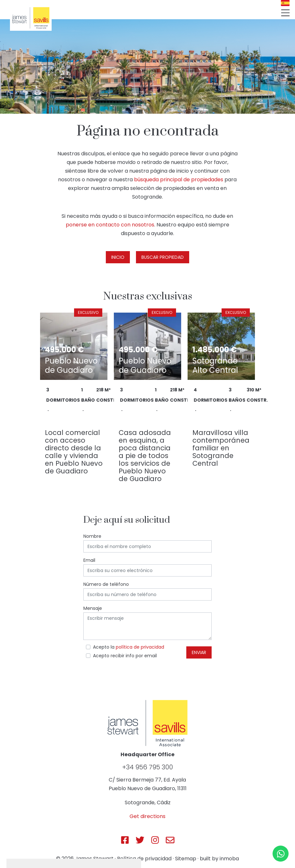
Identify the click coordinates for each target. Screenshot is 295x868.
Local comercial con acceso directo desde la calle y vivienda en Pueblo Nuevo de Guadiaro (74, 452)
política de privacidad (140, 647)
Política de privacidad (144, 859)
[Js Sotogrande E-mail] (170, 840)
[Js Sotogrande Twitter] (140, 840)
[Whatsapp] (281, 854)
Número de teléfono (106, 584)
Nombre (92, 536)
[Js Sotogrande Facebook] (125, 840)
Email (89, 560)
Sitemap (186, 859)
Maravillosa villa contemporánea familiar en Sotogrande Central (221, 448)
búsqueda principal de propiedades (179, 180)
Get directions (147, 816)
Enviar (199, 652)
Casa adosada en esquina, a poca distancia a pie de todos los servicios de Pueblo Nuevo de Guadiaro (145, 456)
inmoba (229, 859)
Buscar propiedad (163, 257)
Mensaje (93, 608)
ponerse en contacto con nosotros (110, 225)
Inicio (118, 257)
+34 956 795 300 (147, 767)
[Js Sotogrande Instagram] (155, 840)
